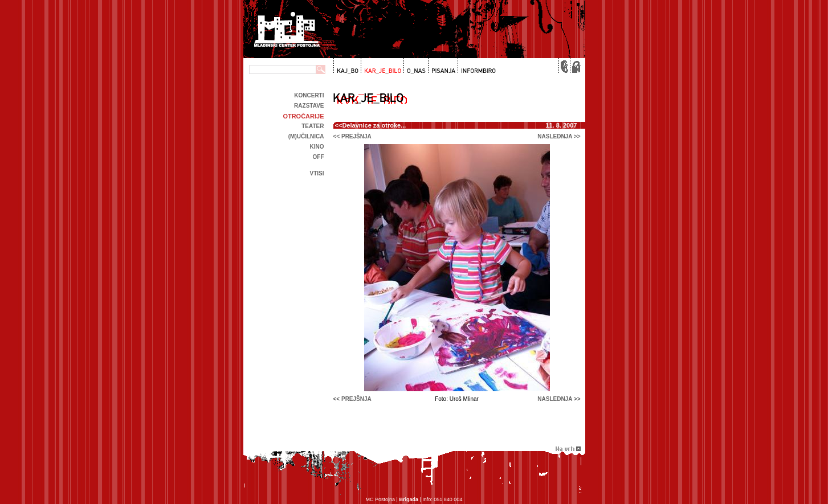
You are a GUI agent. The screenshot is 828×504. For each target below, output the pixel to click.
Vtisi (317, 173)
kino (317, 147)
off (319, 157)
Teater (313, 126)
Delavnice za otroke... (374, 125)
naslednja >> (559, 136)
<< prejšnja (352, 136)
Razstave (309, 106)
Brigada (409, 499)
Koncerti (309, 95)
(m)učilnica (306, 136)
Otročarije (303, 116)
